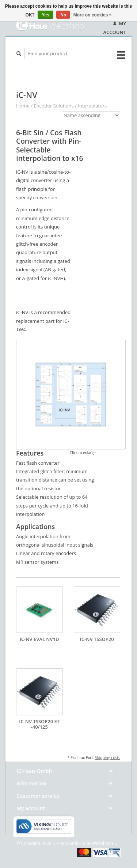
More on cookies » (93, 15)
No (63, 15)
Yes (45, 15)
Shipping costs (107, 758)
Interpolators (92, 106)
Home (23, 106)
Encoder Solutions (54, 106)
